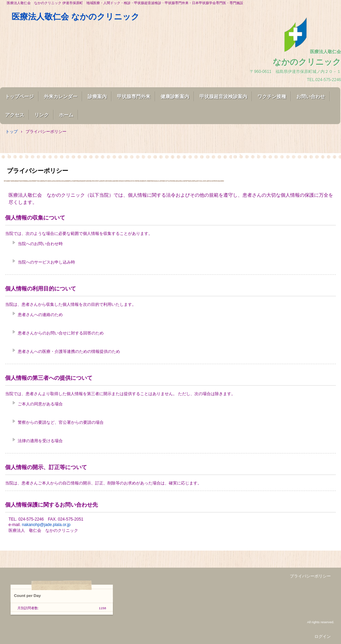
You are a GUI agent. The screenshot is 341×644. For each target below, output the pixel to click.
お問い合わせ (311, 96)
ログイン (323, 636)
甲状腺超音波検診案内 (223, 96)
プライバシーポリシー (310, 576)
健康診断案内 (175, 96)
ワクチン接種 (272, 96)
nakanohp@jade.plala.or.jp (46, 525)
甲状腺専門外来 (134, 96)
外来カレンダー (61, 96)
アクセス (15, 115)
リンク (42, 115)
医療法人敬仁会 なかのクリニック (71, 17)
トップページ (19, 96)
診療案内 (97, 96)
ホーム (66, 115)
